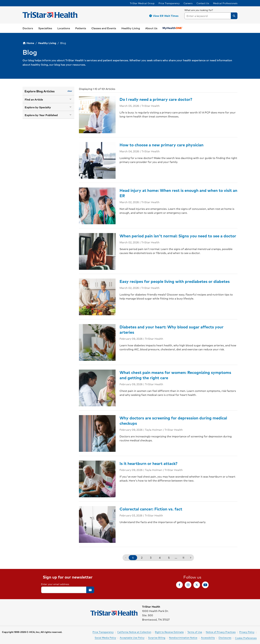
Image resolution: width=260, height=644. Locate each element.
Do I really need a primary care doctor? (156, 99)
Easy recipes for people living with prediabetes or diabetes (175, 281)
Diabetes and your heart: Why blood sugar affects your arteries (172, 329)
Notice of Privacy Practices (221, 632)
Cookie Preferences (246, 638)
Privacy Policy (247, 632)
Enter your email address (55, 584)
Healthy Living (47, 43)
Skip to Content (11, 3)
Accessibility (208, 638)
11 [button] (183, 558)
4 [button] (160, 558)
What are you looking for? (199, 10)
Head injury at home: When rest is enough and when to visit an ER (178, 193)
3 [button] (151, 558)
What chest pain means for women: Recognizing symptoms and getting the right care (175, 375)
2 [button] (142, 558)
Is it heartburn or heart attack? (149, 463)
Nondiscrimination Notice (183, 638)
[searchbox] (211, 14)
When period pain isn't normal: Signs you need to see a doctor (178, 236)
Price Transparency (169, 3)
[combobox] (211, 16)
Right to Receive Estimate (169, 632)
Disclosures (225, 638)
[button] (164, 16)
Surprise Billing (157, 638)
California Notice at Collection (134, 632)
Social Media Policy (105, 638)
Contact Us (203, 3)
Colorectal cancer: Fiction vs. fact (151, 509)
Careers (188, 3)
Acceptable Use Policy (132, 638)
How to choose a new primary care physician (162, 145)
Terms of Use (195, 632)
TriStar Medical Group (142, 3)
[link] (28, 28)
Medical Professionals (225, 3)
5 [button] (169, 558)
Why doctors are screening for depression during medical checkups (173, 420)
